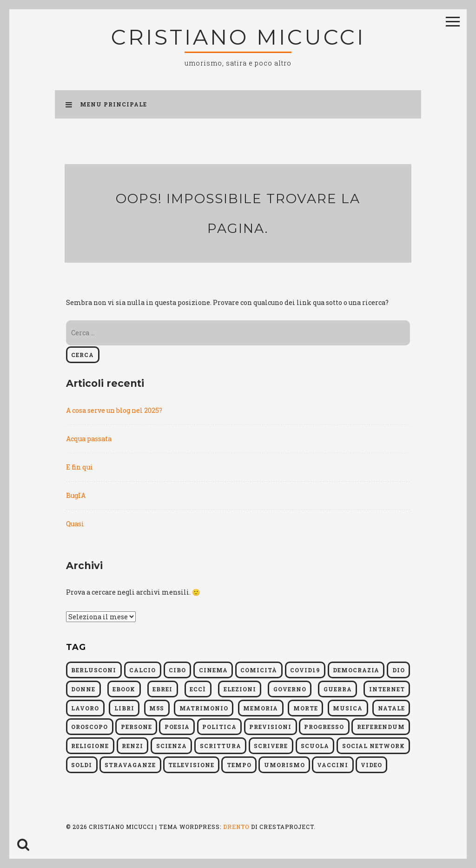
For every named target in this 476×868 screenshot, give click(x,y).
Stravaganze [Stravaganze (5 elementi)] (130, 765)
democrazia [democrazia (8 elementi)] (356, 670)
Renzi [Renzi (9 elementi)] (132, 746)
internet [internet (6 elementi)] (387, 689)
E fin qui (79, 467)
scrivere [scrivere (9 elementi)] (271, 746)
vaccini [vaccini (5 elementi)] (333, 765)
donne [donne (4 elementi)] (83, 689)
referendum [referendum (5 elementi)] (381, 727)
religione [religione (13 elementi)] (90, 746)
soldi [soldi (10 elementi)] (82, 765)
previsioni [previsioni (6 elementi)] (270, 727)
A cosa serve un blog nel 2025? (114, 410)
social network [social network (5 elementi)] (374, 746)
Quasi (75, 524)
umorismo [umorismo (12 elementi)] (284, 765)
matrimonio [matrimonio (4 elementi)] (204, 708)
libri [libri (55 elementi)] (124, 708)
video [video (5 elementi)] (371, 765)
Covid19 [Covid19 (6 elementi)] (305, 670)
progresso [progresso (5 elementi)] (324, 727)
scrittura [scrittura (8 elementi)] (221, 746)
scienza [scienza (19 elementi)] (172, 746)
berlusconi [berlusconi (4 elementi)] (94, 670)
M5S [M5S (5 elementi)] (157, 708)
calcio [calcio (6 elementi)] (142, 670)
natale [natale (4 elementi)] (391, 708)
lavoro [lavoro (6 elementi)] (85, 708)
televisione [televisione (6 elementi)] (191, 765)
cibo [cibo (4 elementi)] (177, 670)
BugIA (76, 495)
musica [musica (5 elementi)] (348, 708)
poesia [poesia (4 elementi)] (177, 727)
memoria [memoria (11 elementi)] (261, 708)
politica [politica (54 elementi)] (219, 727)
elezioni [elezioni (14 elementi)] (240, 689)
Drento (236, 827)
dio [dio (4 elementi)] (399, 670)
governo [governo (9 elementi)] (290, 689)
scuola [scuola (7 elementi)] (315, 746)
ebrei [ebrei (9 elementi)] (162, 689)
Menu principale (106, 104)
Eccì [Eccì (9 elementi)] (198, 689)
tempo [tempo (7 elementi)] (239, 765)
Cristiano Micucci (238, 37)
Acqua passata (89, 439)
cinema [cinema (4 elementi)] (213, 670)
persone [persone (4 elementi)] (136, 727)
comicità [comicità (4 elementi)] (259, 670)
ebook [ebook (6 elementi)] (124, 689)
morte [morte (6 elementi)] (306, 708)
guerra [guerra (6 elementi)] (338, 689)
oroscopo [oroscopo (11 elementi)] (89, 727)
